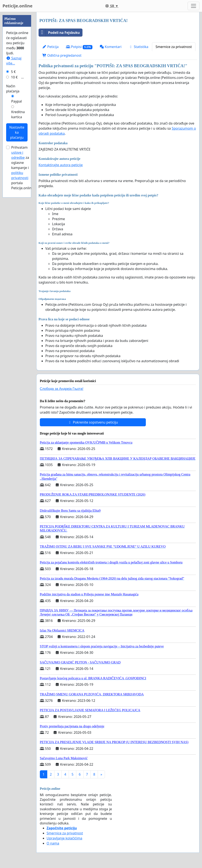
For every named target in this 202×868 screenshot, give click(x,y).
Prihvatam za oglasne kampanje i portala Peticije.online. (23, 295)
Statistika (139, 47)
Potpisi (79, 47)
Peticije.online (17, 6)
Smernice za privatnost (174, 47)
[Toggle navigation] (194, 6)
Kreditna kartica (18, 241)
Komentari (111, 47)
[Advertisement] (17, 75)
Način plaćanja (13, 215)
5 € (13, 199)
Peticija (50, 47)
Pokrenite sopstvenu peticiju (93, 422)
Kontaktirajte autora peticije (61, 165)
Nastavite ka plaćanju (17, 259)
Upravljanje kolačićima (64, 838)
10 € (14, 204)
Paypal (17, 228)
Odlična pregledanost (62, 55)
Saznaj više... (14, 188)
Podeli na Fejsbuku (59, 33)
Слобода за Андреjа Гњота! (62, 389)
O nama (53, 843)
